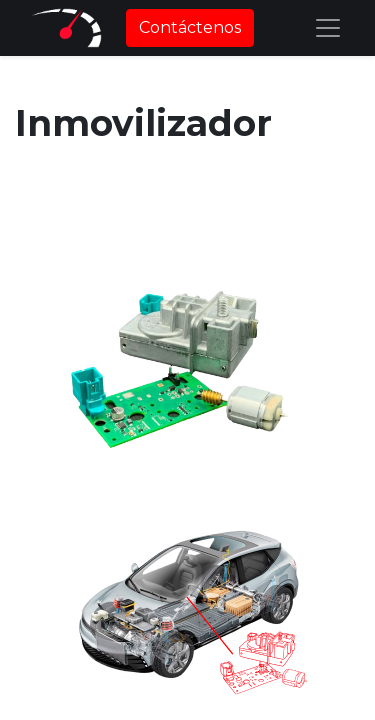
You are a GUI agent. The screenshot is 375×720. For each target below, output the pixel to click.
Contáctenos (190, 27)
